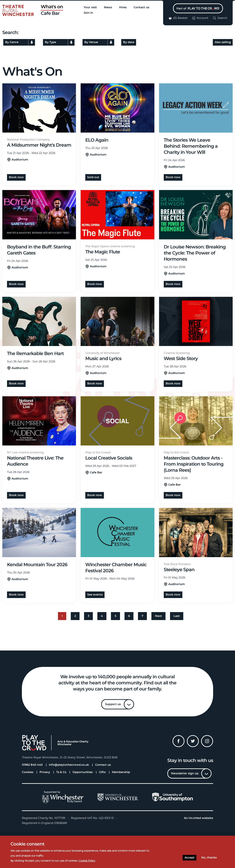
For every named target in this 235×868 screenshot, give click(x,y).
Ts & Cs (61, 772)
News (108, 7)
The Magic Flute (103, 252)
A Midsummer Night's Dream (39, 145)
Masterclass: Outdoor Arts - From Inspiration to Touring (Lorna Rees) (194, 464)
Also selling (223, 42)
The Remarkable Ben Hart (35, 354)
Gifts (102, 772)
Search (220, 18)
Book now (16, 177)
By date (129, 42)
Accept (190, 858)
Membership (121, 772)
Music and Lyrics (103, 359)
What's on (52, 7)
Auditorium (20, 160)
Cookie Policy (87, 861)
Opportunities (83, 772)
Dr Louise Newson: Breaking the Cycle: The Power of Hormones (195, 253)
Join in (88, 13)
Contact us (141, 7)
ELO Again (97, 140)
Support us (113, 704)
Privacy (45, 772)
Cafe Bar (50, 14)
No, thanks (209, 858)
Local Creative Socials (109, 458)
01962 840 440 (32, 765)
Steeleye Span (179, 570)
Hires (123, 7)
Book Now (173, 177)
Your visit (90, 7)
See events (95, 595)
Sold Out (93, 177)
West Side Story (181, 359)
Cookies (28, 772)
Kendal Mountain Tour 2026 (37, 565)
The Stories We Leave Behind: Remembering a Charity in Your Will (191, 146)
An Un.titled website (199, 818)
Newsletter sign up (185, 774)
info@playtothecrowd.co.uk (69, 765)
